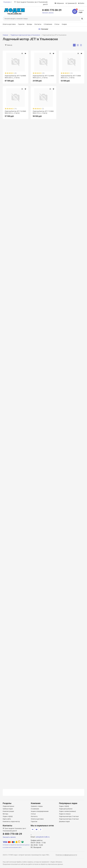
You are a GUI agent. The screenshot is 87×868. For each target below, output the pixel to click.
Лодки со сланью (65, 814)
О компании (35, 809)
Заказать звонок (48, 13)
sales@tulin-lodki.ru (43, 837)
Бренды (29, 24)
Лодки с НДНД (8, 816)
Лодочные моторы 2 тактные (69, 816)
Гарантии (34, 821)
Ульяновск (7, 2)
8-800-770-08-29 (52, 10)
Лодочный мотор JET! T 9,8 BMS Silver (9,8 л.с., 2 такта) (15, 77)
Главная (5, 35)
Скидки (64, 24)
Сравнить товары (37, 806)
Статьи (57, 24)
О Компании (48, 24)
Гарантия (21, 24)
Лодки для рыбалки (66, 809)
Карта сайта (7, 819)
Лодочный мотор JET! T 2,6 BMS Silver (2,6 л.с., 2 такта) (43, 77)
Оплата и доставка (9, 24)
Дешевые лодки (64, 821)
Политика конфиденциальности (66, 855)
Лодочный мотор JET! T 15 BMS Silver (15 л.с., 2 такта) (43, 112)
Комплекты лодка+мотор (11, 821)
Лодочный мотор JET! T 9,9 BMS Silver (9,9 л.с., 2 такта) (15, 112)
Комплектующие (8, 811)
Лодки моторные (8, 806)
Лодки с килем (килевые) (67, 811)
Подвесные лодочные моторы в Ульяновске (25, 35)
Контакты (38, 24)
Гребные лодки (8, 809)
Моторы (5, 814)
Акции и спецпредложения (40, 811)
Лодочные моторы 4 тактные (69, 819)
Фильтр (10, 45)
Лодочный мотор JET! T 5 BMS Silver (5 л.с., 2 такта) (71, 77)
